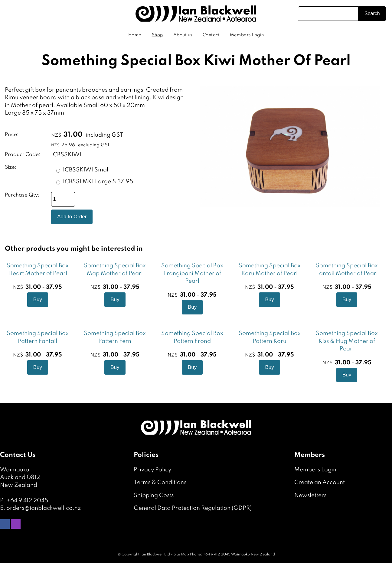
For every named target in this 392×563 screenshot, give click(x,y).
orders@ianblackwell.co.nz (44, 508)
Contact (211, 35)
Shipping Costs (154, 495)
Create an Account (320, 482)
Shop (157, 35)
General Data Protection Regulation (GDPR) (193, 508)
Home (135, 35)
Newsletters (310, 495)
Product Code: (23, 155)
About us (183, 35)
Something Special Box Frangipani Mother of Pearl (192, 273)
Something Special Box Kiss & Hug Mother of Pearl (347, 341)
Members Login (247, 35)
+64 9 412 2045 (27, 501)
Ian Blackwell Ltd (155, 555)
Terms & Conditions (160, 482)
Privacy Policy (152, 470)
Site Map (181, 555)
